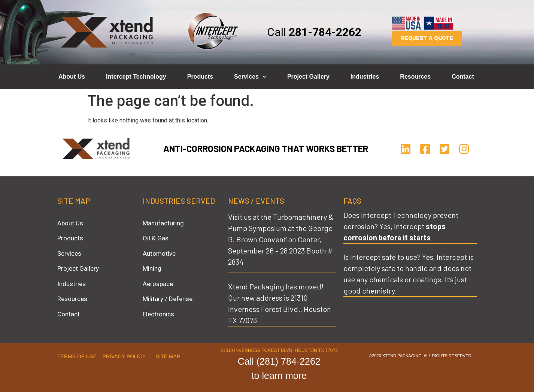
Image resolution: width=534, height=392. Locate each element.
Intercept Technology (136, 77)
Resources (415, 77)
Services (250, 77)
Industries (365, 77)
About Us (72, 77)
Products (200, 77)
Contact (463, 77)
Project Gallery (308, 77)
